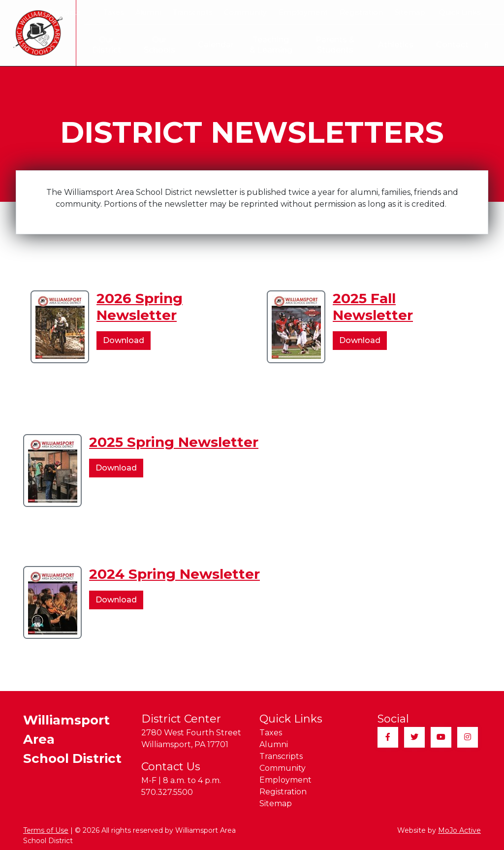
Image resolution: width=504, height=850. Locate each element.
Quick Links (464, 12)
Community (245, 12)
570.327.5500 (167, 792)
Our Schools (155, 45)
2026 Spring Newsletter (140, 307)
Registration (361, 12)
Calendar (208, 45)
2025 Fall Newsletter (373, 307)
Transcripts (192, 12)
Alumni (148, 12)
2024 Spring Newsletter (174, 574)
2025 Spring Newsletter (174, 442)
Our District (102, 45)
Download (127, 342)
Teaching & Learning (269, 45)
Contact (452, 45)
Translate (69, 12)
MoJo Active (459, 830)
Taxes (113, 12)
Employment (303, 12)
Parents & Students (338, 45)
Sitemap (410, 12)
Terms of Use (46, 830)
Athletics (399, 45)
